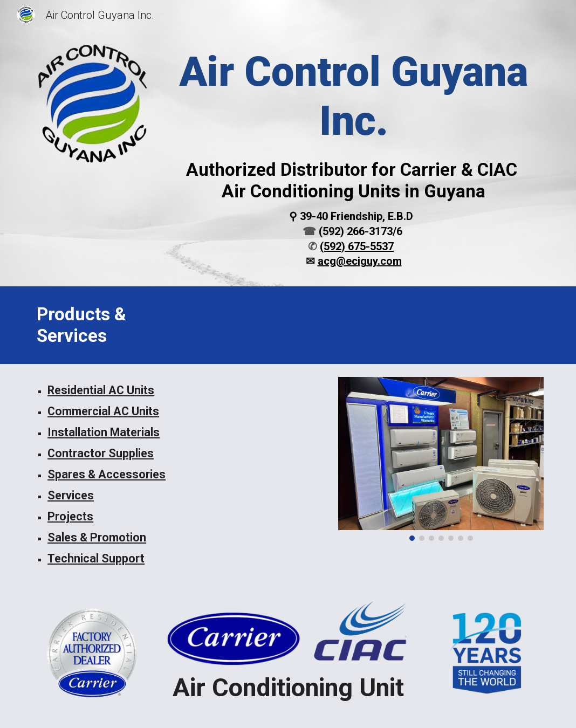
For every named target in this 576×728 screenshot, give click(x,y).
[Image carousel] (441, 459)
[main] (354, 158)
